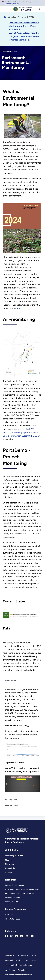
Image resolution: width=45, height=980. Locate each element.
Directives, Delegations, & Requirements (22, 889)
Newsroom (10, 864)
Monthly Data (11, 799)
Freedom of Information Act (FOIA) (20, 894)
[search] (40, 9)
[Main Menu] (5, 9)
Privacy (35, 955)
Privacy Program (12, 902)
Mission (8, 860)
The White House (13, 919)
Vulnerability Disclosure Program (19, 965)
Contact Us (10, 868)
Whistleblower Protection (16, 970)
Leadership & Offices (14, 856)
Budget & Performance (15, 885)
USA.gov (9, 915)
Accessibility (23, 955)
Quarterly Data (12, 805)
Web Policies (31, 960)
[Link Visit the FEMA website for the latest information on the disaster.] (24, 26)
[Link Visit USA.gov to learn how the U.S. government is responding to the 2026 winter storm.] (24, 36)
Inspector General (13, 898)
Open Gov (9, 955)
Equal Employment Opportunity (18, 975)
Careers (8, 872)
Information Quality (13, 960)
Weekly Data (11, 681)
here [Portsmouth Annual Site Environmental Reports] (18, 308)
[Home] (23, 11)
